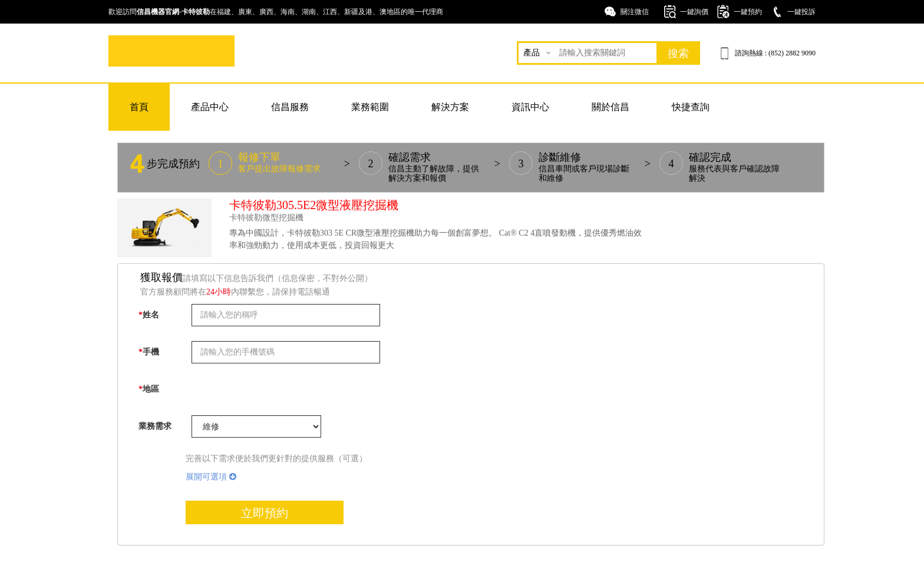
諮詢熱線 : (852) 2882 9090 (775, 53)
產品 (532, 53)
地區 (149, 389)
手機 (149, 352)
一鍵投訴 (801, 12)
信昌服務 (290, 107)
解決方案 (450, 107)
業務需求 (155, 426)
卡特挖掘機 (171, 51)
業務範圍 (370, 107)
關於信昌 (610, 107)
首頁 (139, 107)
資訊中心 (530, 107)
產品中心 (210, 107)
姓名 (149, 315)
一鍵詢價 (694, 12)
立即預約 (265, 513)
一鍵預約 (748, 12)
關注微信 (635, 12)
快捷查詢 (691, 107)
